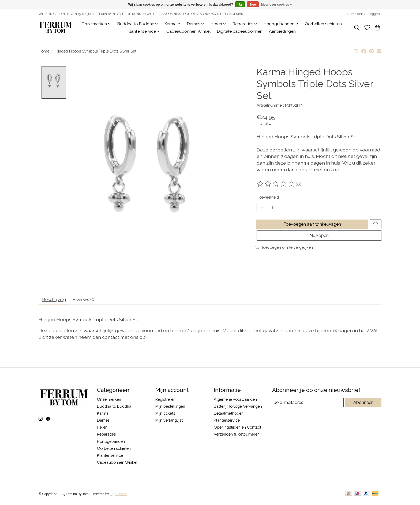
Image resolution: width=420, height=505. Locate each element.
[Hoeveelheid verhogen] (274, 208)
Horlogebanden (111, 443)
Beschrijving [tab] (57, 301)
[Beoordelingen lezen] (276, 184)
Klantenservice (110, 457)
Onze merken (109, 401)
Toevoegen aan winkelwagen (311, 227)
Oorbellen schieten (323, 24)
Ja (240, 5)
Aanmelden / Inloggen (363, 14)
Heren (102, 429)
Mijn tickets (165, 415)
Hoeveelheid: (268, 197)
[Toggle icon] (357, 28)
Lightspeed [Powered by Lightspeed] (118, 496)
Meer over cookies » (277, 5)
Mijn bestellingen (170, 408)
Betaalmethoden (229, 415)
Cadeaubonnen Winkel (188, 31)
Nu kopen (319, 241)
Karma (103, 415)
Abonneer (363, 405)
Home (44, 51)
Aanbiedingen (282, 31)
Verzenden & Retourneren (237, 436)
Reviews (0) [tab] (92, 301)
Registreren (165, 401)
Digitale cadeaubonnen (240, 31)
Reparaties (106, 436)
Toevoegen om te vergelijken (284, 254)
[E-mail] (308, 405)
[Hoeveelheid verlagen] (262, 208)
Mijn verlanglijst (169, 422)
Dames (103, 422)
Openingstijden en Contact (237, 429)
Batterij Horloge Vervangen (238, 408)
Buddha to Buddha (114, 408)
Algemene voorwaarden (235, 401)
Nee (253, 5)
